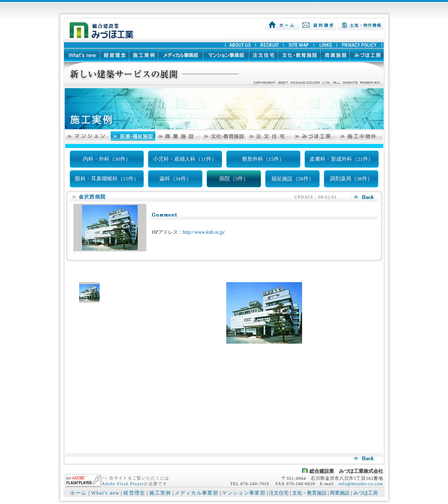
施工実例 (160, 493)
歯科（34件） (175, 179)
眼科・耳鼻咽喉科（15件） (107, 179)
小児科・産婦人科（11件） (185, 159)
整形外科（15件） (263, 159)
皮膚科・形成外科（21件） (341, 159)
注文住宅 (279, 493)
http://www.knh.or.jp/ (204, 232)
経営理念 (134, 493)
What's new (105, 493)
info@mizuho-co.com (361, 483)
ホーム (78, 493)
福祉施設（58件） (293, 179)
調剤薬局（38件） (351, 179)
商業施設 (340, 493)
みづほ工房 (366, 493)
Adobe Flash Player (123, 484)
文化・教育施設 (309, 493)
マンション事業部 (244, 493)
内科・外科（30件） (107, 159)
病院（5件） (234, 179)
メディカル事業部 (197, 493)
